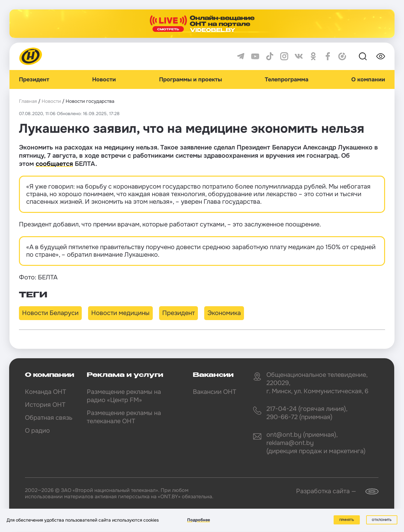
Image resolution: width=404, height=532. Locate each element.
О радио (37, 431)
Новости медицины (120, 313)
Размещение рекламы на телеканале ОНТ (124, 417)
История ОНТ (45, 405)
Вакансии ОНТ (214, 392)
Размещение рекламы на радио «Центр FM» (124, 396)
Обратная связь (49, 418)
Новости (104, 79)
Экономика (224, 313)
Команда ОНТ (45, 392)
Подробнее (199, 520)
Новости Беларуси (50, 313)
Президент (34, 79)
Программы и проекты (190, 79)
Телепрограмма (287, 79)
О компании (368, 79)
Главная (28, 101)
